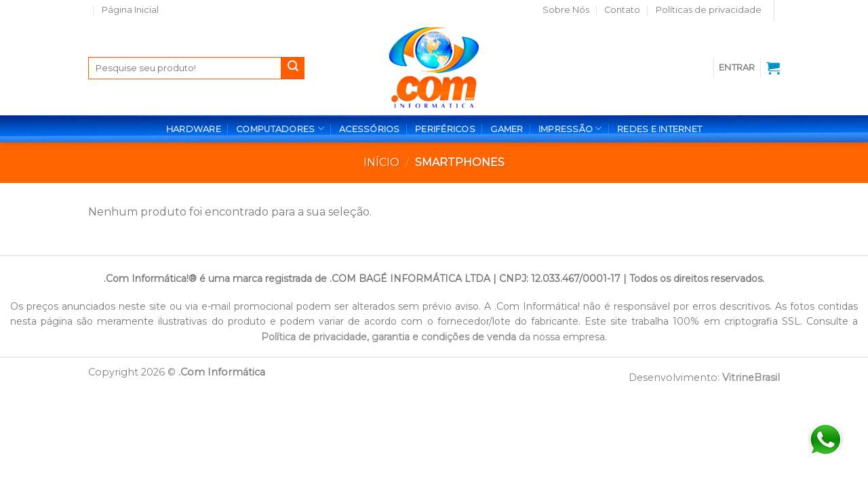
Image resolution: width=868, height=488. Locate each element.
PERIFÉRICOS (445, 129)
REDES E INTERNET (659, 129)
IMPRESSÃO (570, 128)
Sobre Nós (566, 10)
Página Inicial (130, 10)
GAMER (507, 129)
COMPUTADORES (280, 128)
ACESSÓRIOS (370, 129)
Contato (622, 10)
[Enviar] (293, 68)
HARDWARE (194, 129)
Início (381, 162)
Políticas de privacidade (709, 10)
